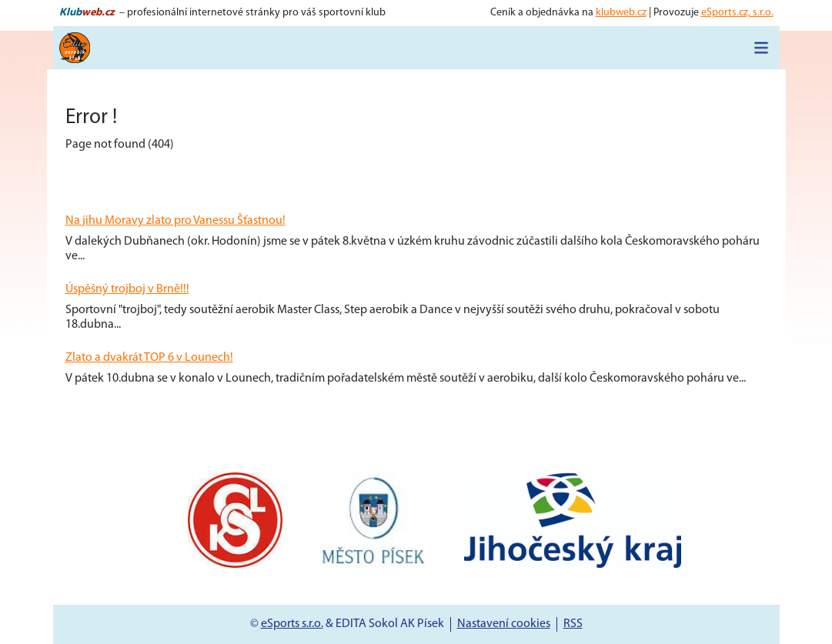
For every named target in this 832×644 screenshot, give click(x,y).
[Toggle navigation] (761, 48)
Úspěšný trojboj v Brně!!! (127, 289)
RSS (573, 624)
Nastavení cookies (504, 624)
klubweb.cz (621, 13)
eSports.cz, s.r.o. (737, 13)
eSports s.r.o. (292, 624)
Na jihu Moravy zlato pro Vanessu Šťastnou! (175, 221)
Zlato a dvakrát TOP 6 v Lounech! (149, 358)
